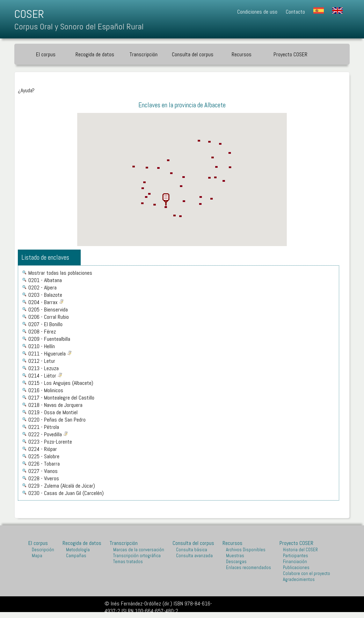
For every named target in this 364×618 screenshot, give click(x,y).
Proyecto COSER (290, 54)
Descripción (43, 550)
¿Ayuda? (26, 90)
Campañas (76, 556)
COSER (29, 14)
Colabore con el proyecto (307, 573)
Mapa (37, 556)
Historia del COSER (300, 550)
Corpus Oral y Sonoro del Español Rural (79, 26)
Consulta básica (192, 550)
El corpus (46, 54)
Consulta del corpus (193, 54)
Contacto (295, 12)
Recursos (242, 54)
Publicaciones (296, 567)
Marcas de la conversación (139, 550)
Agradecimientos (299, 579)
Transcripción (144, 54)
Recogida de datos (95, 54)
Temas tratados (128, 562)
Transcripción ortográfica (137, 556)
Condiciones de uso (257, 12)
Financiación (295, 562)
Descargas (236, 562)
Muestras (235, 556)
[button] (166, 200)
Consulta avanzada (194, 556)
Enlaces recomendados (249, 567)
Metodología (78, 550)
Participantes (296, 556)
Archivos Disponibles (246, 550)
